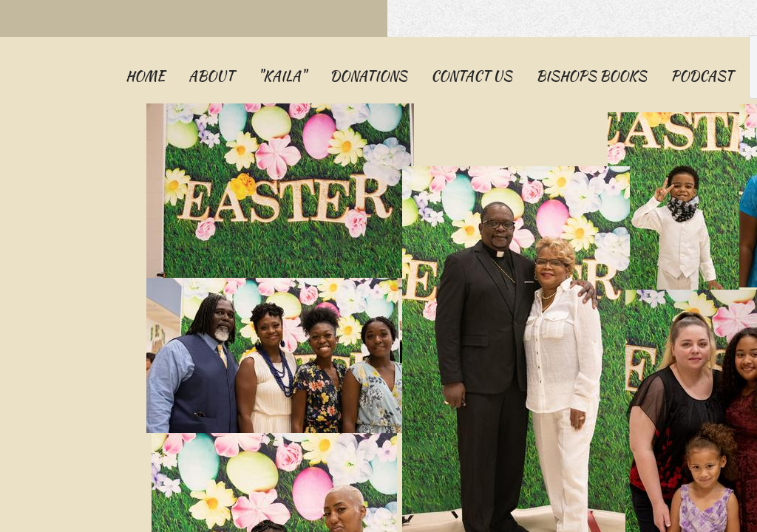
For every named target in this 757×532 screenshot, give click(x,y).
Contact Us (472, 76)
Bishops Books (591, 76)
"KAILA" (282, 76)
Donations (369, 76)
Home (145, 76)
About (211, 76)
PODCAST (702, 76)
